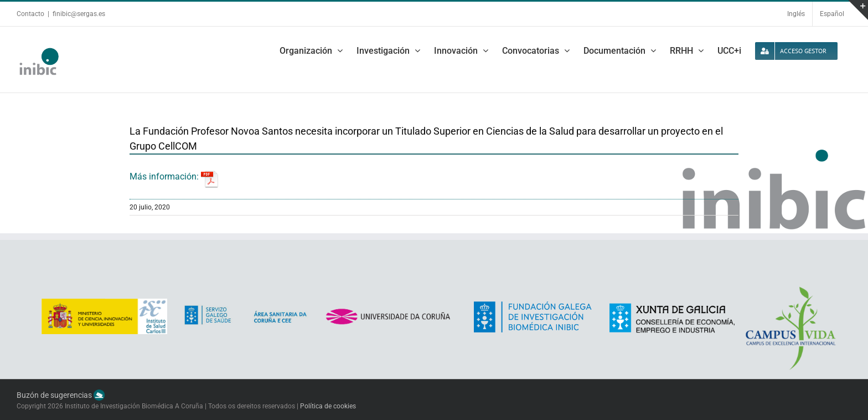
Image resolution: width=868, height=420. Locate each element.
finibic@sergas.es (79, 14)
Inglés (796, 14)
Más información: (174, 176)
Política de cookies (328, 406)
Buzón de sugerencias (61, 395)
